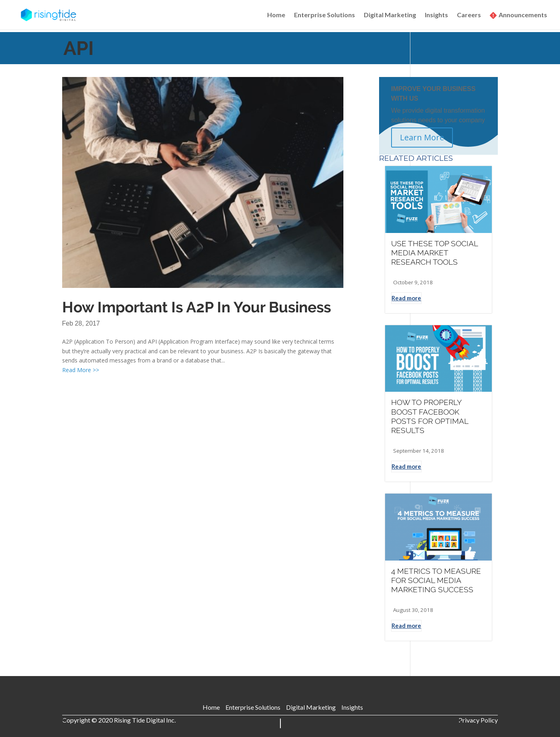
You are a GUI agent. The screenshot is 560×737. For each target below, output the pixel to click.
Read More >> (81, 370)
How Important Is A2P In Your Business (197, 307)
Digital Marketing (390, 15)
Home (276, 15)
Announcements (523, 15)
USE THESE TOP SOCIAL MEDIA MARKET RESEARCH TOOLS (434, 253)
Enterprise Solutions (325, 15)
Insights (436, 15)
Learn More (422, 137)
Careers (469, 15)
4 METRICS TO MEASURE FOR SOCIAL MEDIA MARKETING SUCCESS (436, 580)
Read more (406, 298)
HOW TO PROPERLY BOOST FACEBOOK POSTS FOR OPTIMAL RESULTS (430, 416)
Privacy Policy (478, 720)
